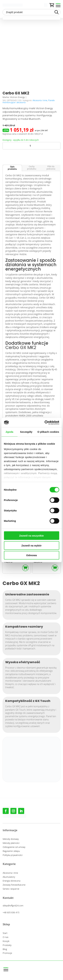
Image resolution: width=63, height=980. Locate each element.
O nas (6, 938)
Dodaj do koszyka (29, 154)
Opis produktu (12, 168)
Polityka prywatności (13, 856)
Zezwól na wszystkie (32, 536)
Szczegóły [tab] (26, 432)
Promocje (7, 953)
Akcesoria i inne (40, 100)
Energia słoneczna (12, 881)
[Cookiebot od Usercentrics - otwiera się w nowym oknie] (45, 422)
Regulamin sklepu (11, 852)
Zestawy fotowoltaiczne (14, 885)
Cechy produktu (32, 168)
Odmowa (32, 555)
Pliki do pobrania (51, 168)
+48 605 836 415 (11, 912)
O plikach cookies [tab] (48, 432)
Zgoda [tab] (9, 432)
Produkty (7, 946)
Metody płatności (11, 843)
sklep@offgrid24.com (13, 906)
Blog (5, 950)
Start (5, 934)
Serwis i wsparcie (11, 889)
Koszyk (6, 942)
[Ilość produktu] (32, 146)
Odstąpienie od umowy (14, 847)
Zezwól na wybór (31, 545)
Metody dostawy (11, 839)
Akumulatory (9, 877)
